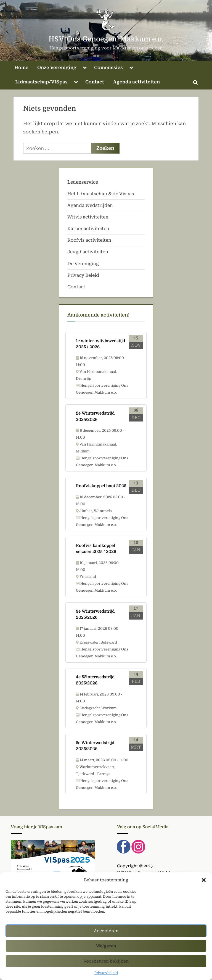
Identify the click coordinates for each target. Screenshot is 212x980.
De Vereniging (83, 264)
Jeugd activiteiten (88, 252)
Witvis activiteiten (88, 217)
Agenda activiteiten (137, 82)
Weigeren (106, 950)
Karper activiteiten (88, 229)
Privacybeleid (106, 977)
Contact (95, 82)
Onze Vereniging (57, 68)
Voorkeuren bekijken (106, 965)
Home (21, 68)
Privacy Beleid (83, 275)
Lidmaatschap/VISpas (41, 82)
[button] (204, 884)
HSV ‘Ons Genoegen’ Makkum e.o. (106, 39)
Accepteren (106, 934)
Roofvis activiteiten (89, 240)
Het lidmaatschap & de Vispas (101, 194)
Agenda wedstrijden (90, 205)
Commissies (108, 68)
